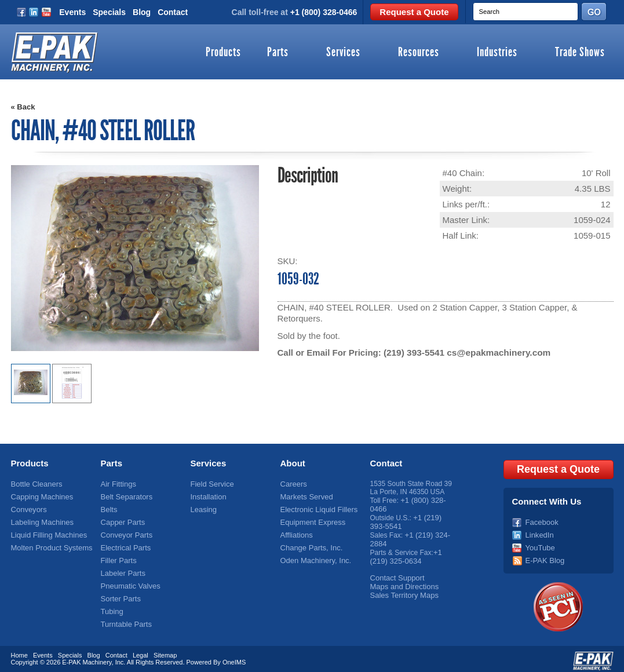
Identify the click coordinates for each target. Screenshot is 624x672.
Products (223, 53)
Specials (109, 12)
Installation (207, 495)
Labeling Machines (40, 520)
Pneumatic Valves (128, 580)
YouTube (539, 544)
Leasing (203, 507)
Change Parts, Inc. (309, 544)
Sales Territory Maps (402, 589)
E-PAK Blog (543, 556)
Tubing (111, 605)
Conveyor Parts (125, 532)
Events (72, 12)
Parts (278, 53)
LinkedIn (539, 532)
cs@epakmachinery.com (496, 353)
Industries (497, 53)
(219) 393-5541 (413, 353)
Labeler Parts (121, 568)
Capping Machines (40, 495)
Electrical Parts (124, 544)
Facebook (541, 520)
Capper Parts (121, 520)
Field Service (211, 483)
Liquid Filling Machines (46, 532)
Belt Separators (125, 495)
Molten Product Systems (49, 544)
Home (19, 651)
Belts (109, 507)
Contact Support (395, 572)
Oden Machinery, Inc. (313, 556)
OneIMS (234, 658)
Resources (419, 53)
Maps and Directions (402, 580)
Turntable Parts (125, 617)
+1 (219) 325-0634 (406, 552)
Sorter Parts (119, 593)
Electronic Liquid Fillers (316, 507)
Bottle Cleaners (35, 483)
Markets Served (305, 495)
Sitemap (165, 651)
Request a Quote (414, 12)
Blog (142, 12)
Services (343, 53)
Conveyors (28, 507)
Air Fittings (117, 483)
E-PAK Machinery (87, 658)
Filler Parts (117, 556)
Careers (293, 483)
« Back (23, 107)
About (293, 463)
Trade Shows (580, 53)
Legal (141, 651)
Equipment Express (311, 520)
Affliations (295, 532)
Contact (173, 12)
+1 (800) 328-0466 (324, 12)
